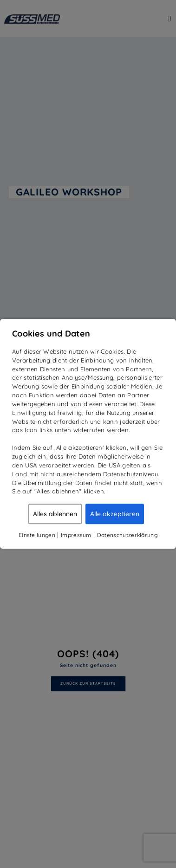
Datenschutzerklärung (127, 535)
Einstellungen (37, 535)
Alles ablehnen (55, 514)
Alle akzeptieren (115, 514)
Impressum (76, 535)
